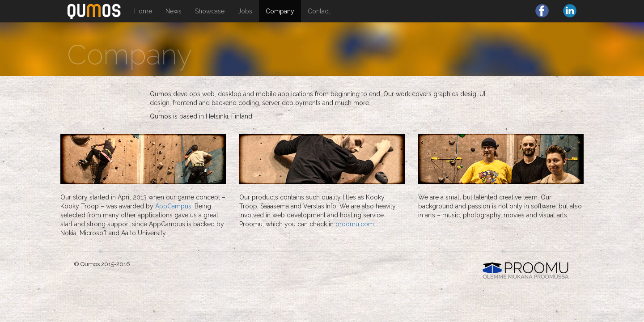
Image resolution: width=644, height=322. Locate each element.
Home (143, 11)
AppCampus (173, 206)
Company (280, 11)
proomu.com (355, 224)
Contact (319, 11)
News (174, 11)
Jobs (245, 11)
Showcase (210, 11)
